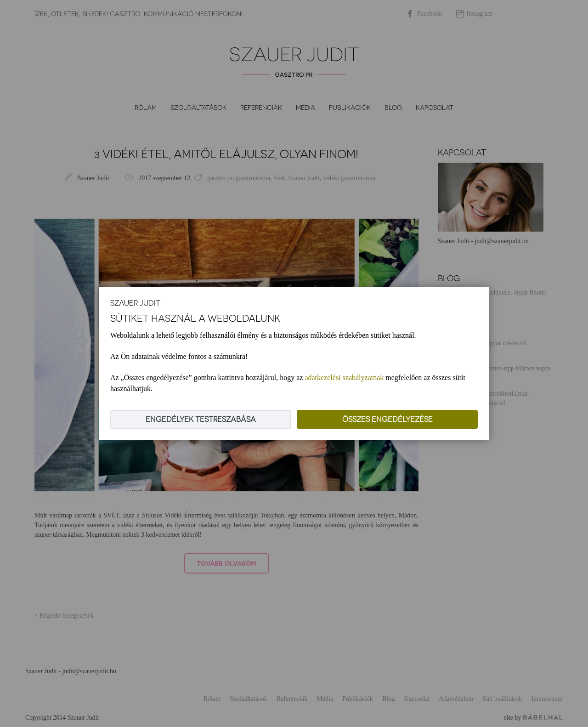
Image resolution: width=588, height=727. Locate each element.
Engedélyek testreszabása (201, 419)
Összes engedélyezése (387, 419)
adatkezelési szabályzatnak (344, 378)
